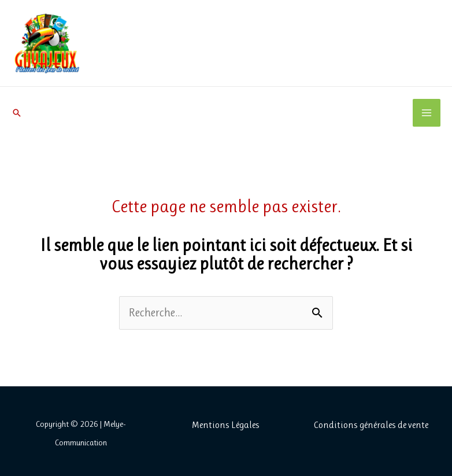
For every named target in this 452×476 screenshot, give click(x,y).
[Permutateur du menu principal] (427, 113)
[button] (17, 113)
